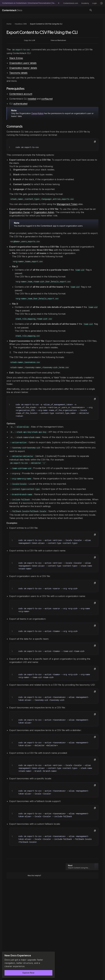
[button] (95, 142)
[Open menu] (99, 10)
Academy (85, 3)
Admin (41, 113)
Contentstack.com (71, 3)
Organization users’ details (23, 63)
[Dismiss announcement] (51, 956)
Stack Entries (16, 58)
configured (47, 99)
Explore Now (29, 973)
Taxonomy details (18, 73)
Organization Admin (44, 212)
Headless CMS (21, 24)
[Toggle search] (91, 10)
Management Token (67, 204)
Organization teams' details (23, 68)
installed (32, 99)
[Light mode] (101, 3)
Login (95, 3)
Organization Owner (20, 212)
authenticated (20, 104)
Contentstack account (21, 94)
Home (9, 24)
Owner (34, 113)
